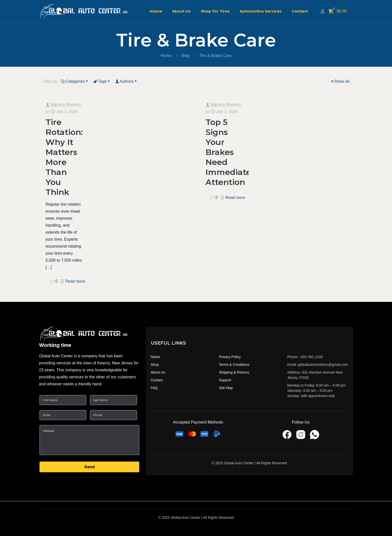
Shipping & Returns (234, 372)
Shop (155, 365)
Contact (157, 380)
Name (155, 357)
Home (166, 56)
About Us (158, 372)
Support (225, 380)
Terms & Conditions (234, 365)
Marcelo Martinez (66, 105)
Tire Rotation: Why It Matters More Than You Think (64, 157)
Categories (75, 81)
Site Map (226, 388)
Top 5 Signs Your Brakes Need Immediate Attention (228, 152)
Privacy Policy (230, 357)
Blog (185, 56)
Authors (126, 81)
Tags (102, 81)
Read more (75, 281)
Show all (340, 81)
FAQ (154, 388)
